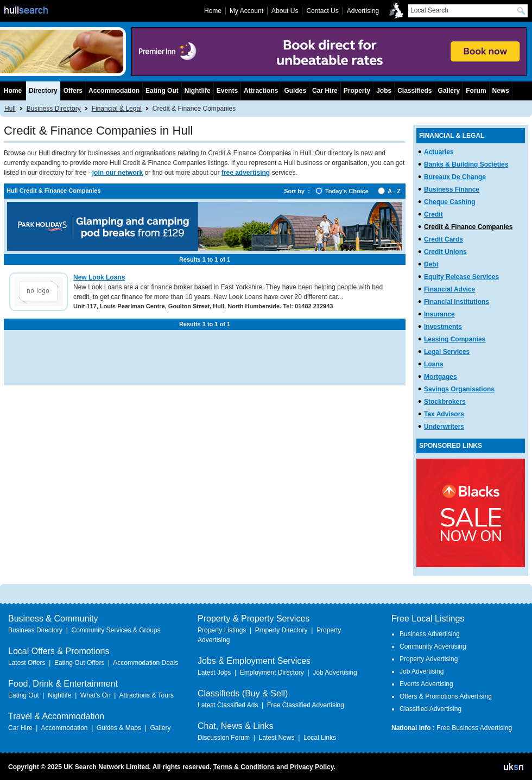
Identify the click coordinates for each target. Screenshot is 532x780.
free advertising (246, 173)
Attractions (261, 91)
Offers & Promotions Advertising (446, 696)
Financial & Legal (117, 109)
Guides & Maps (119, 728)
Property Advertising (429, 659)
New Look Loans (99, 277)
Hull (10, 109)
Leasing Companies (455, 339)
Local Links (320, 738)
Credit (433, 214)
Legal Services (447, 352)
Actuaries (439, 152)
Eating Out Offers (80, 663)
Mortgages (441, 377)
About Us (285, 11)
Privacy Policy (312, 767)
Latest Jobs (214, 673)
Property (357, 91)
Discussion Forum (224, 738)
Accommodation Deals (145, 663)
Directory (43, 91)
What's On (96, 695)
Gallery (449, 91)
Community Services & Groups (116, 630)
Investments (443, 327)
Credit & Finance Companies (468, 227)
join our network (118, 173)
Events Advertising (426, 684)
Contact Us (322, 11)
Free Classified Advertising (306, 705)
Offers (73, 91)
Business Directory (54, 109)
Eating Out (162, 91)
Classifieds (414, 91)
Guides (295, 91)
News (501, 91)
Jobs (384, 91)
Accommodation (114, 91)
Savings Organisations (459, 389)
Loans (433, 364)
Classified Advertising (430, 709)
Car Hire (325, 91)
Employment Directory (272, 673)
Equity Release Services (461, 277)
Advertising (363, 11)
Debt (431, 264)
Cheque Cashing (450, 202)
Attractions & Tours (146, 695)
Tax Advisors (444, 414)
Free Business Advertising (474, 728)
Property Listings (222, 630)
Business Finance (452, 189)
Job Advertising (335, 673)
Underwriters (444, 427)
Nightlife (198, 91)
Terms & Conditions (244, 767)
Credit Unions (445, 252)
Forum (476, 91)
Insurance (439, 314)
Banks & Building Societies (466, 164)
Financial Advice (449, 289)
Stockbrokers (445, 402)
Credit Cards (444, 239)
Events (227, 91)
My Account (246, 11)
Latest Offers (27, 663)
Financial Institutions (457, 302)
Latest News (276, 738)
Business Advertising (430, 634)
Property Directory (281, 630)
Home (13, 91)
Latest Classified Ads (228, 705)
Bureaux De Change (455, 177)
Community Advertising (433, 646)
